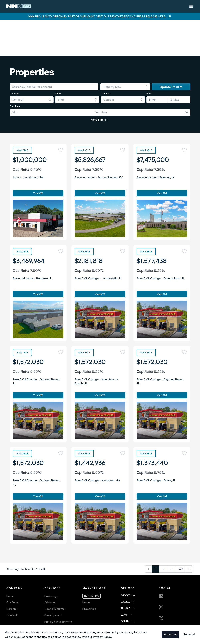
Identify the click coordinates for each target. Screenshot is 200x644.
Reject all (189, 634)
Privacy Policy (15, 598)
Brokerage (51, 560)
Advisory (50, 566)
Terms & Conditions (19, 592)
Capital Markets (55, 573)
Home (10, 560)
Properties (89, 573)
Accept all (170, 634)
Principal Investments (58, 585)
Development (53, 579)
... (172, 533)
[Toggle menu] (191, 6)
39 (181, 533)
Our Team (13, 566)
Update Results (171, 51)
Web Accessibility (18, 605)
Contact (12, 579)
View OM (38, 157)
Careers (12, 573)
